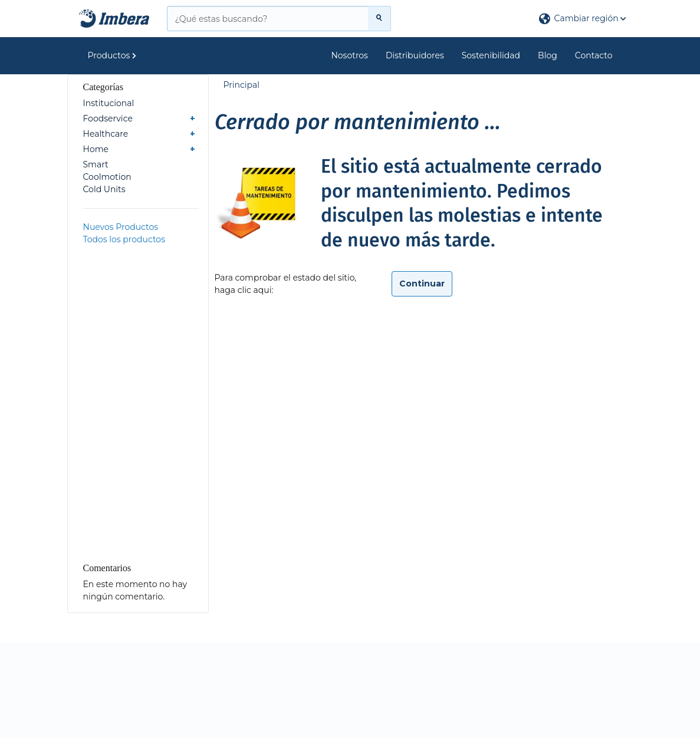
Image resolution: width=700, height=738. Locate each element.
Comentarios (107, 568)
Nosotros (349, 55)
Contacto (594, 55)
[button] (583, 19)
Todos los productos (124, 239)
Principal (241, 85)
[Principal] (114, 19)
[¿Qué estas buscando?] (268, 19)
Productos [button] (112, 55)
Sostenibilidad (491, 55)
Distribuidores (415, 55)
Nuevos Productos (121, 227)
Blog (548, 55)
